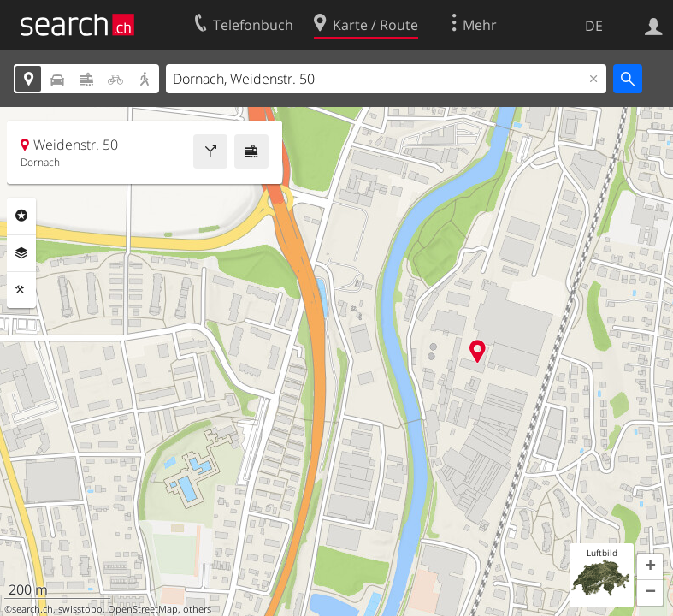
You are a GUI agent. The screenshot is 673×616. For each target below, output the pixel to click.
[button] (650, 567)
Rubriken (21, 216)
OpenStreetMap (143, 609)
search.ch (32, 609)
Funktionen (21, 290)
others (197, 609)
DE (594, 26)
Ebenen (21, 253)
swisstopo (80, 609)
